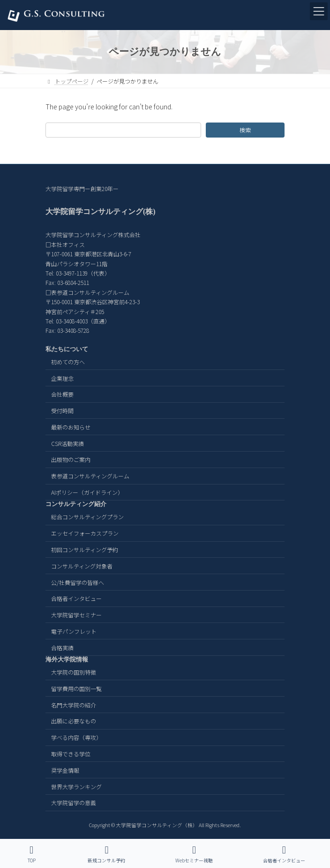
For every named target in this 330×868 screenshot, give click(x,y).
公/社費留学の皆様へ (78, 582)
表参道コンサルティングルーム (90, 476)
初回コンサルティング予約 (85, 549)
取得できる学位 (71, 754)
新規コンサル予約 (106, 854)
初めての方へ (68, 362)
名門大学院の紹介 (74, 704)
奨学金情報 (65, 770)
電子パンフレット (74, 631)
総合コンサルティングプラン (87, 517)
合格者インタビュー (76, 598)
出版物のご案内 (71, 459)
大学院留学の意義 (74, 803)
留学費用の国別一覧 (76, 688)
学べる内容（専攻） (76, 737)
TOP (31, 854)
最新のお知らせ (71, 427)
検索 (245, 130)
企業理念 (62, 378)
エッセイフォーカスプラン (85, 533)
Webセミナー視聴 (194, 854)
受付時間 (62, 411)
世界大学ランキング (76, 786)
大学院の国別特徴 (74, 672)
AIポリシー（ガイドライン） (87, 492)
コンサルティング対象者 (82, 566)
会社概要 (62, 394)
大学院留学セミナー (76, 615)
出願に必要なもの (74, 721)
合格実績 (62, 647)
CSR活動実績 (67, 443)
